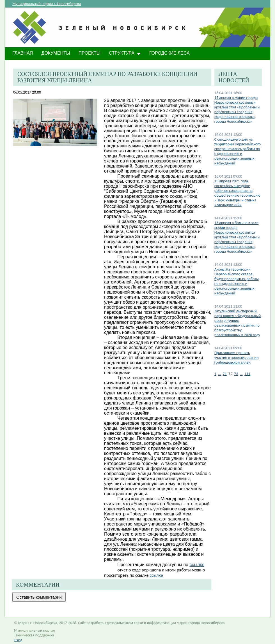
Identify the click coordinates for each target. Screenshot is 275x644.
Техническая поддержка (34, 635)
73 (236, 374)
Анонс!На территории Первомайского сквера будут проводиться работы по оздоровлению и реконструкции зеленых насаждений (237, 281)
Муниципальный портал (34, 630)
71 (224, 374)
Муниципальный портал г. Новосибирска (47, 4)
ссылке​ (197, 565)
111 (247, 374)
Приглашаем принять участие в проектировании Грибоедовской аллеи (237, 358)
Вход (18, 640)
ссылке (156, 575)
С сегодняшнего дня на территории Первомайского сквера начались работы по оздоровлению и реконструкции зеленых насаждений (238, 151)
